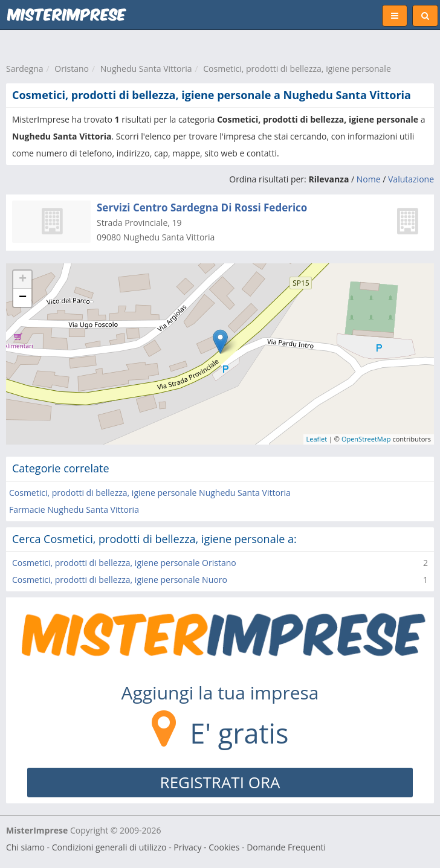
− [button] (23, 298)
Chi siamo (25, 847)
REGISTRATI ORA (220, 782)
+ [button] (23, 280)
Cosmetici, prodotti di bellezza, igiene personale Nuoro (120, 580)
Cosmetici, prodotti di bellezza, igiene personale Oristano (124, 563)
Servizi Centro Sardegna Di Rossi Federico (202, 207)
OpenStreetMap (366, 439)
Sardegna (25, 69)
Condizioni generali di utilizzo (109, 847)
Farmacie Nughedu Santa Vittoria (74, 510)
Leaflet (317, 439)
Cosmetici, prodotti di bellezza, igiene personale (297, 69)
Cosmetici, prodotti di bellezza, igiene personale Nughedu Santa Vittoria (150, 493)
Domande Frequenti (286, 847)
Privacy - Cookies (206, 847)
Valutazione (411, 179)
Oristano (72, 69)
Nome (369, 179)
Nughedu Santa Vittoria (146, 69)
